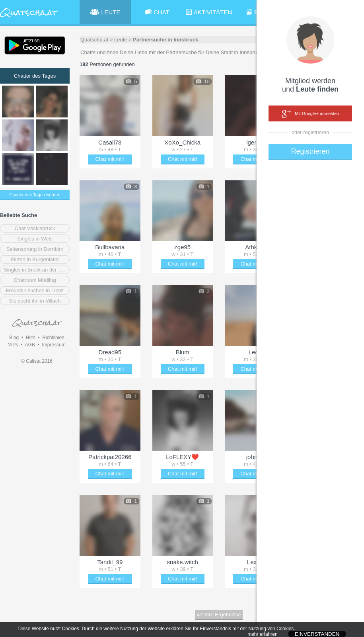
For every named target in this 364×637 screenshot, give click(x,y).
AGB (30, 345)
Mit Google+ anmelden (310, 114)
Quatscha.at (94, 40)
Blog (14, 338)
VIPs (13, 345)
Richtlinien (53, 338)
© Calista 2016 (37, 361)
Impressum (54, 345)
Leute (121, 40)
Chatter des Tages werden (35, 195)
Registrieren (310, 151)
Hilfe (31, 338)
